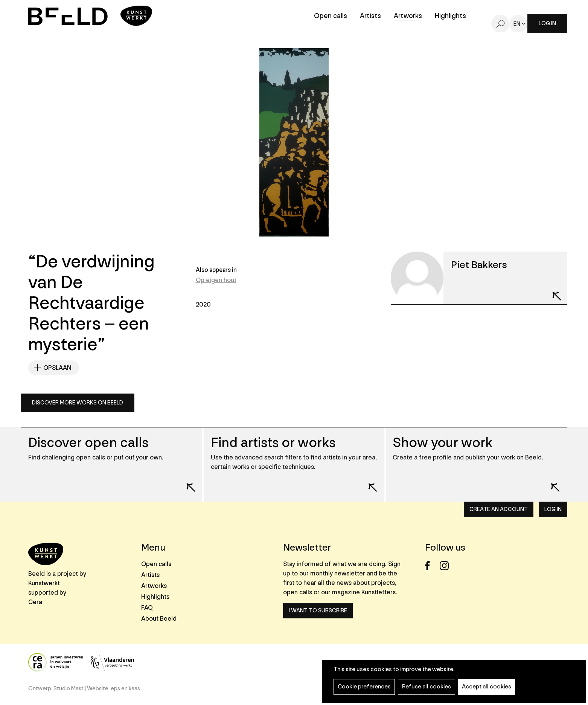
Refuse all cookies (427, 687)
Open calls (331, 16)
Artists (370, 16)
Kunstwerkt (44, 583)
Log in (547, 24)
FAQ (147, 608)
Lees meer (186, 482)
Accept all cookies (487, 687)
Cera (35, 602)
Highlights (450, 16)
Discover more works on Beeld (78, 403)
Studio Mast (69, 689)
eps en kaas (125, 689)
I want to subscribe (318, 611)
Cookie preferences (364, 687)
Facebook (432, 566)
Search (500, 24)
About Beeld (159, 619)
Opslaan (57, 368)
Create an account (499, 509)
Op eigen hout (216, 280)
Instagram (446, 566)
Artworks (408, 16)
